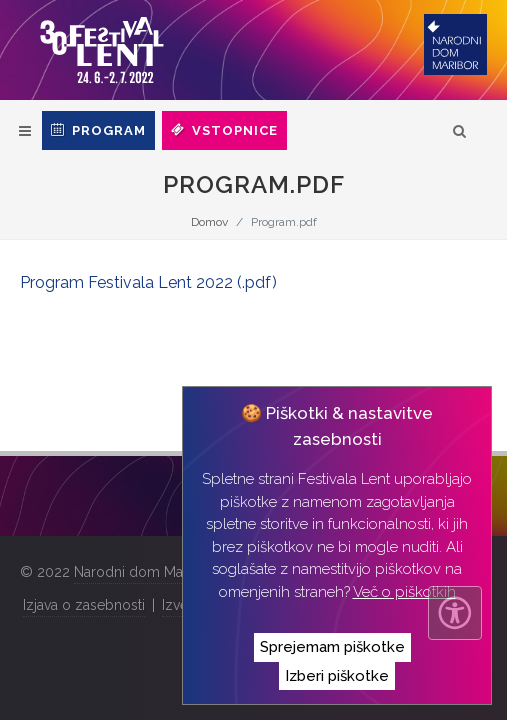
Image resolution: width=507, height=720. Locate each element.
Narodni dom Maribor (144, 572)
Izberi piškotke (337, 676)
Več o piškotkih (404, 592)
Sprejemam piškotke (332, 647)
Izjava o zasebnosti (84, 605)
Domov (209, 222)
